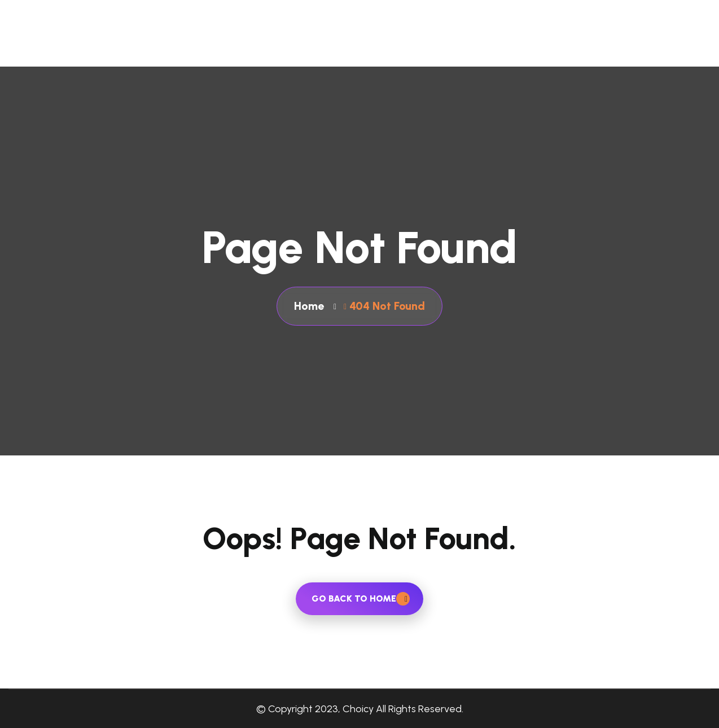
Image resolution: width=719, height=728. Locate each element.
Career (695, 42)
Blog (638, 42)
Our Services (484, 42)
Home (350, 42)
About (409, 42)
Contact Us (571, 42)
